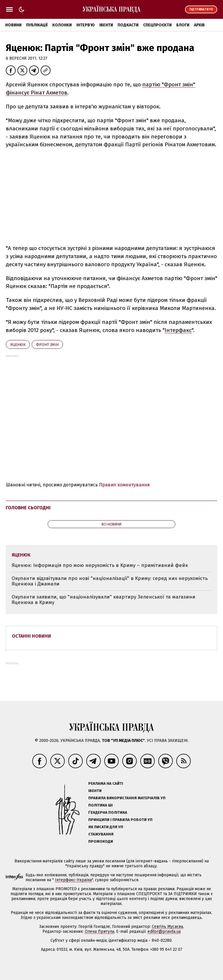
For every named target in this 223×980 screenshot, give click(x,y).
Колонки (62, 25)
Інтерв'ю (86, 25)
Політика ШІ (100, 805)
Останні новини (32, 636)
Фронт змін (47, 345)
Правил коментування (124, 485)
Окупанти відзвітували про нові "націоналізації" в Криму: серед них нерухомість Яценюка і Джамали (110, 581)
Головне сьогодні (28, 508)
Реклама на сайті (106, 783)
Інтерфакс (178, 330)
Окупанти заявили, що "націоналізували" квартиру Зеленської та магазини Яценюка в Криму (104, 600)
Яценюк (18, 345)
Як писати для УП (106, 827)
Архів (199, 25)
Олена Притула (99, 931)
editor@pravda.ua (164, 931)
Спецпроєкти (157, 25)
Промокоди (101, 841)
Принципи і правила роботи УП (120, 820)
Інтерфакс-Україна (73, 880)
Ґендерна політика (108, 812)
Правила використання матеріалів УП (127, 798)
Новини (13, 25)
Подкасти (128, 25)
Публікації (37, 25)
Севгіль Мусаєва (167, 927)
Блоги (183, 25)
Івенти (106, 25)
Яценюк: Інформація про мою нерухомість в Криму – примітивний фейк (100, 565)
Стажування (101, 834)
